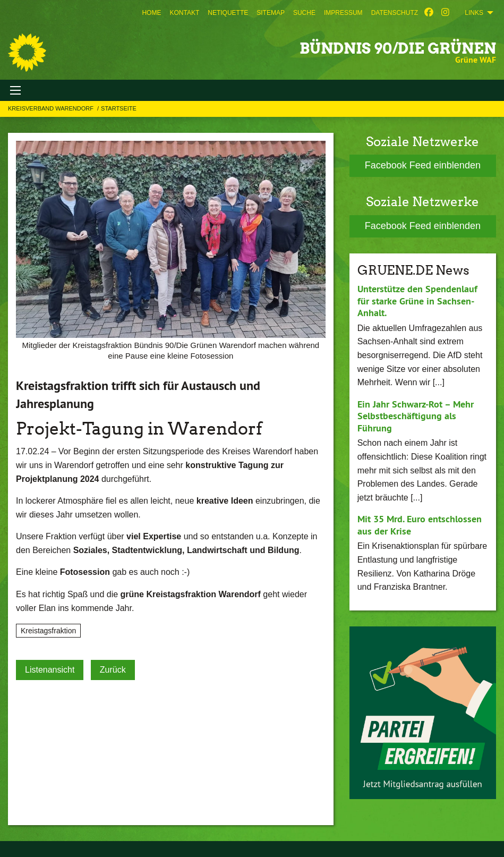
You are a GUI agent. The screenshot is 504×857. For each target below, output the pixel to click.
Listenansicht (50, 670)
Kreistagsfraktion (48, 631)
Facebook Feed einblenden (423, 165)
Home (151, 13)
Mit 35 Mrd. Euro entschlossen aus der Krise (420, 525)
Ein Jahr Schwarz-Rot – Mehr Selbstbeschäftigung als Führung (416, 416)
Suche (304, 13)
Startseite (119, 108)
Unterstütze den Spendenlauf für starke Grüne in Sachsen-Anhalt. (417, 301)
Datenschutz (395, 13)
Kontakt (184, 13)
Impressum (343, 13)
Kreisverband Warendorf (52, 108)
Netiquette (228, 13)
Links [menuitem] (474, 13)
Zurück (113, 670)
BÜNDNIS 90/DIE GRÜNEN (398, 48)
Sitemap (271, 13)
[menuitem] (151, 13)
